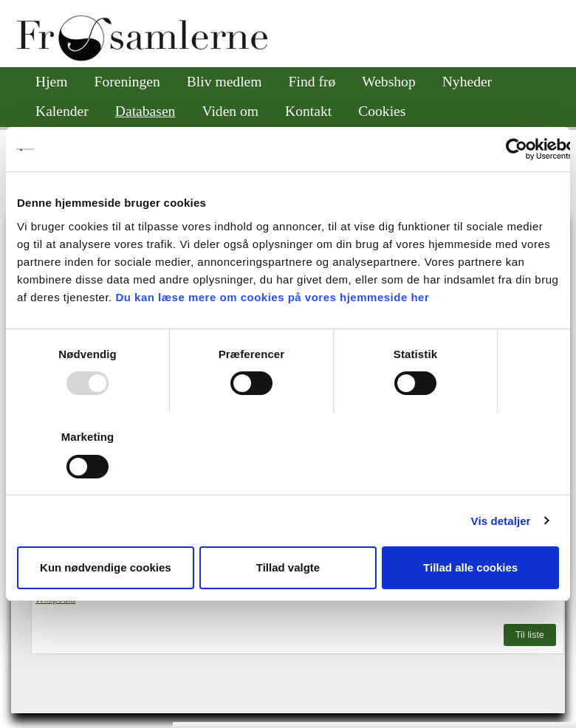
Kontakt (308, 111)
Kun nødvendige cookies (106, 567)
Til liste (530, 635)
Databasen (145, 111)
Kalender (62, 111)
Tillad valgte (288, 567)
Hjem (52, 82)
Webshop (388, 82)
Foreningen (127, 82)
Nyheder (467, 82)
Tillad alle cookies (470, 567)
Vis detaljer (501, 521)
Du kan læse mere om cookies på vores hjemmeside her (272, 297)
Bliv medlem (224, 82)
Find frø (312, 82)
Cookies (382, 111)
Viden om (230, 111)
